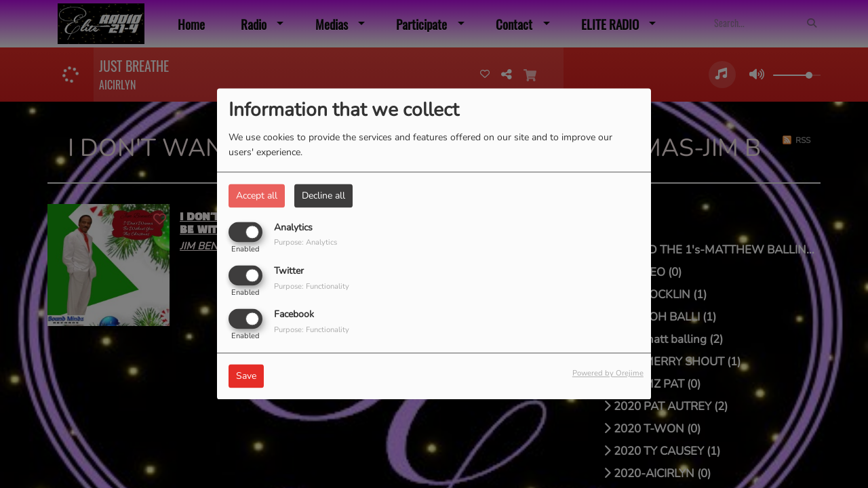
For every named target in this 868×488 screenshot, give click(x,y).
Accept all (257, 196)
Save (246, 377)
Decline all (323, 196)
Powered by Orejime (608, 374)
